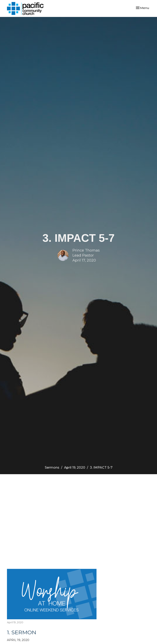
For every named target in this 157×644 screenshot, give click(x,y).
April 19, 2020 (75, 468)
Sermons (52, 468)
